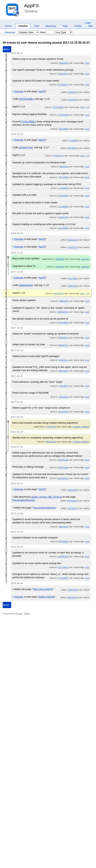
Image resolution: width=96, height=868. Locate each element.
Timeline (23, 26)
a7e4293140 (73, 247)
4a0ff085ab (60, 259)
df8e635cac (63, 527)
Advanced (10, 32)
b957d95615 (73, 148)
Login (88, 23)
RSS (27, 614)
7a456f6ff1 (73, 140)
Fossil (19, 614)
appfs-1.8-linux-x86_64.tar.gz (47, 497)
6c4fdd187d (73, 92)
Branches (51, 26)
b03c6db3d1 (63, 478)
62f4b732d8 (73, 590)
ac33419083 (63, 228)
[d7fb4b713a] (26, 147)
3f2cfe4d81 (60, 267)
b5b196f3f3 (64, 129)
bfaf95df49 (52, 427)
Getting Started (46, 597)
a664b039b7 (63, 312)
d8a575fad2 (63, 371)
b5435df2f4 (73, 100)
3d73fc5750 (63, 412)
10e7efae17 (73, 508)
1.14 (87, 107)
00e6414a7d (63, 74)
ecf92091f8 (64, 188)
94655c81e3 (73, 240)
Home (8, 26)
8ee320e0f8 (73, 490)
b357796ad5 (63, 567)
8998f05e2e (63, 338)
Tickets (78, 26)
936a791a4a (63, 467)
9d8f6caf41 (64, 301)
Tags (65, 26)
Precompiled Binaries (24, 500)
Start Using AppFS (43, 589)
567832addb (58, 107)
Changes (19, 91)
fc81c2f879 (64, 386)
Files (37, 26)
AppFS (31, 6)
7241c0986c (63, 177)
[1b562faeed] (26, 285)
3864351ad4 (63, 460)
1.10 (87, 293)
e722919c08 (63, 115)
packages (85, 259)
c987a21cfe (63, 397)
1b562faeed (59, 293)
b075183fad (63, 323)
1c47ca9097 (63, 578)
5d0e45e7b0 (73, 597)
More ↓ (7, 605)
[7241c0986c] (29, 122)
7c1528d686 (63, 207)
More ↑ (7, 49)
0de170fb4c (73, 278)
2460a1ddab (51, 442)
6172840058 (63, 196)
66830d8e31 (73, 501)
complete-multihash (81, 427)
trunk (87, 63)
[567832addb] (26, 99)
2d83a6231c (63, 345)
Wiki (90, 26)
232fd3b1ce (63, 360)
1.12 (87, 156)
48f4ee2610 (73, 286)
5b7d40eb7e (63, 85)
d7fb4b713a (59, 156)
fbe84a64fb (64, 63)
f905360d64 (63, 541)
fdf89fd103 (64, 167)
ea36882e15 (63, 556)
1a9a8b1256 (63, 217)
